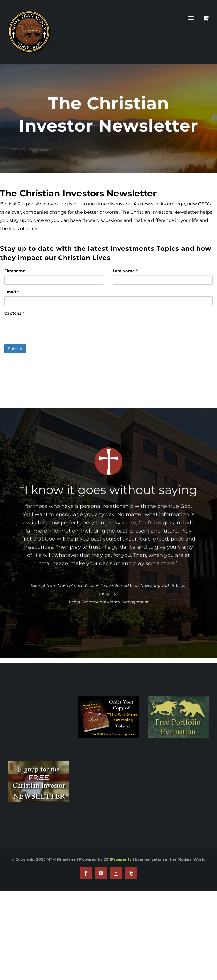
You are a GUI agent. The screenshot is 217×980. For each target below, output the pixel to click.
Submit (15, 349)
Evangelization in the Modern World (170, 859)
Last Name (125, 271)
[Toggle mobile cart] (206, 18)
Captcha (14, 313)
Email (11, 292)
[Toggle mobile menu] (191, 18)
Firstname (15, 271)
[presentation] (47, 329)
